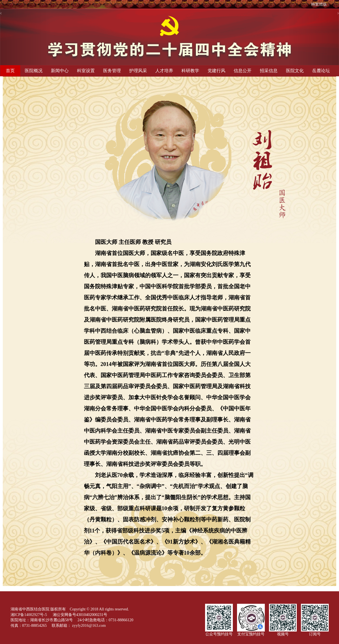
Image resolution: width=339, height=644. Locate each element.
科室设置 (86, 71)
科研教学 (190, 71)
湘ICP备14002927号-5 (29, 615)
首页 (10, 71)
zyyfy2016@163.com (89, 626)
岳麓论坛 (321, 71)
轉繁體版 (319, 4)
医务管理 (112, 71)
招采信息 (269, 71)
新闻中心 (60, 71)
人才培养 (164, 71)
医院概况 (34, 71)
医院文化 (295, 71)
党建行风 (216, 71)
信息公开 (243, 71)
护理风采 (138, 71)
